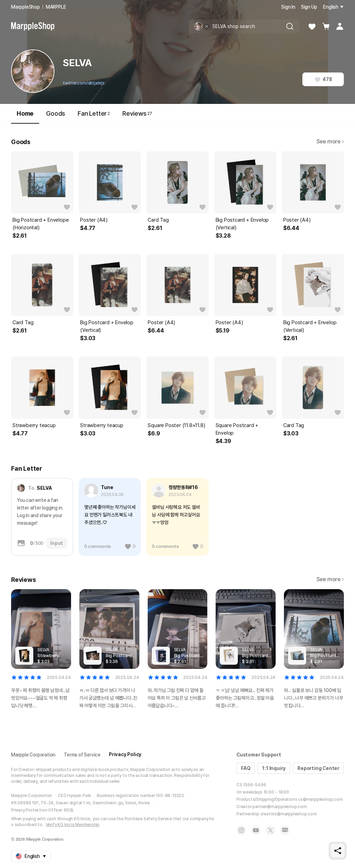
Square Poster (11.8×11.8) (176, 425)
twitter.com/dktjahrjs (84, 83)
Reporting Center (318, 768)
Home (25, 117)
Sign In (288, 7)
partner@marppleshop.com (279, 807)
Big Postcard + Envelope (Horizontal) (41, 224)
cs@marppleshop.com (320, 799)
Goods (56, 113)
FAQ (246, 768)
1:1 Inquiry (274, 768)
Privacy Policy (125, 754)
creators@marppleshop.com (289, 814)
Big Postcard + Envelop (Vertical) (242, 224)
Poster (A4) (94, 220)
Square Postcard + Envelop (237, 429)
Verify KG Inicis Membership (73, 825)
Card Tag (158, 220)
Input (57, 543)
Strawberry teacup (34, 425)
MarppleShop (25, 7)
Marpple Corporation (33, 755)
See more (330, 141)
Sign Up (309, 7)
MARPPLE (56, 7)
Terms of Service (82, 755)
